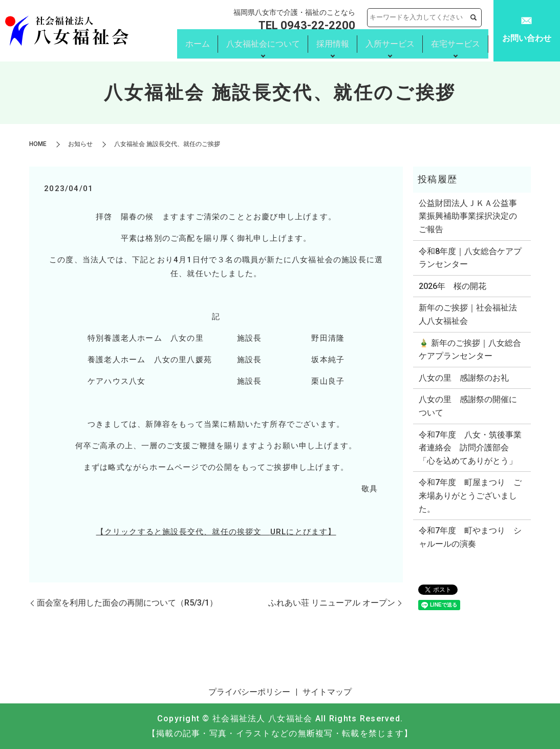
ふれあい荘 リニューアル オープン (332, 603)
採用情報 (333, 45)
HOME (38, 144)
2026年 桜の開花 (453, 286)
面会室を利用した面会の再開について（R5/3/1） (127, 603)
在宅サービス (456, 45)
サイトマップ (327, 692)
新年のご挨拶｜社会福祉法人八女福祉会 (468, 314)
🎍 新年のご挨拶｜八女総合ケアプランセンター (470, 350)
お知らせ (80, 144)
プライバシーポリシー (249, 692)
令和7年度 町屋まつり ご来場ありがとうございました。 (470, 495)
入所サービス (390, 45)
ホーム (198, 45)
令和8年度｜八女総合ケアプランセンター (470, 258)
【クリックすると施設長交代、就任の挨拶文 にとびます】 (216, 532)
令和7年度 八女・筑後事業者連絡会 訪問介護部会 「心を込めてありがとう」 (470, 448)
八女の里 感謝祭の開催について (468, 406)
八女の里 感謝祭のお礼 (464, 378)
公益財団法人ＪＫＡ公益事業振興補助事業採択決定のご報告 (468, 216)
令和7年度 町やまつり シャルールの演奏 (470, 537)
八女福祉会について (263, 45)
